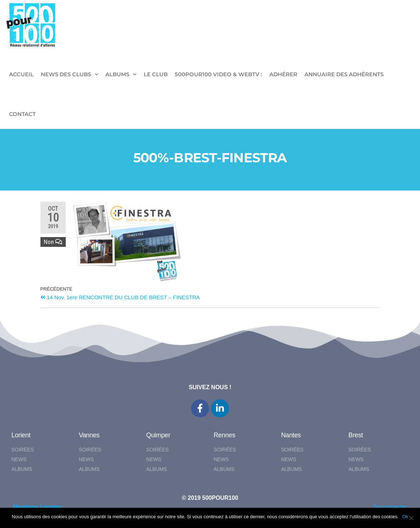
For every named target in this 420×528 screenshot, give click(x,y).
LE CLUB (156, 74)
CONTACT (22, 114)
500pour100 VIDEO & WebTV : (218, 74)
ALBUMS (117, 74)
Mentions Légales (38, 507)
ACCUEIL (21, 74)
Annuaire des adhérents (344, 74)
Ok (405, 517)
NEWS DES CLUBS (66, 74)
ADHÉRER (283, 74)
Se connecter (390, 507)
